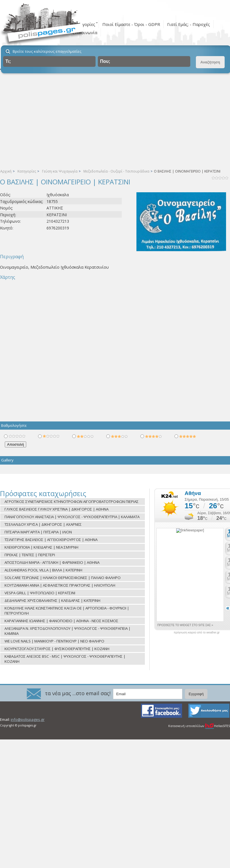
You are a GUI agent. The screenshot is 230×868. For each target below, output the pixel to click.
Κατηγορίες (27, 171)
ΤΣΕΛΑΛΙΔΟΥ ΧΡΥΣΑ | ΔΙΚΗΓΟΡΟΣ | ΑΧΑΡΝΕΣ (43, 524)
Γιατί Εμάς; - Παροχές (189, 24)
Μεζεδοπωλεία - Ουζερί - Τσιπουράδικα (116, 171)
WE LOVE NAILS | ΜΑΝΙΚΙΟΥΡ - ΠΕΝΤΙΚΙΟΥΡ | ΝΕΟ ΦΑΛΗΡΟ (54, 641)
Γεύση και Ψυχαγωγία (60, 171)
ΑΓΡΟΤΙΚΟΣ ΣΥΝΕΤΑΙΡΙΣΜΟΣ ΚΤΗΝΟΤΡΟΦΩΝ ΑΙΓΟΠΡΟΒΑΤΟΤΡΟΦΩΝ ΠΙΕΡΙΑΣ (72, 502)
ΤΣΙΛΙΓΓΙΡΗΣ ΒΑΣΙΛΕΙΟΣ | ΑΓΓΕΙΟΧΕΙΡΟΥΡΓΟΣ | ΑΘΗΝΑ (51, 540)
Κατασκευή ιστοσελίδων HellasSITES (199, 726)
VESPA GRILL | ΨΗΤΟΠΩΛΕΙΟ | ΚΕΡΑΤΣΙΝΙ (40, 593)
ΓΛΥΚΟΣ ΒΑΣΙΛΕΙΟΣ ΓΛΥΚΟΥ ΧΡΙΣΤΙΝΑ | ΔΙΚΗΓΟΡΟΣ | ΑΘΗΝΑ (57, 509)
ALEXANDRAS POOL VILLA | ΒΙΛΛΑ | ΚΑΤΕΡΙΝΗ (43, 570)
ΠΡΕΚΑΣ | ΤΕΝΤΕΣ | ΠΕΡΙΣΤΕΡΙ (30, 555)
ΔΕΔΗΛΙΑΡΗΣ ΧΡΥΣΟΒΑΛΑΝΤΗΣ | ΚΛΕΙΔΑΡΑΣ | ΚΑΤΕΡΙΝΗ (52, 600)
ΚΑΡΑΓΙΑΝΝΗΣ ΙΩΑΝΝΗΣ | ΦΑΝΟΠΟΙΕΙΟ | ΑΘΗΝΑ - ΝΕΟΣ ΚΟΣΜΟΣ (61, 621)
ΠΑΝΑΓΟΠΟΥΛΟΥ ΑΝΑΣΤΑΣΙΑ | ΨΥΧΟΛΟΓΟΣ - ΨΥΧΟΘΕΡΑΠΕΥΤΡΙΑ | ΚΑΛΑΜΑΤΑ (72, 517)
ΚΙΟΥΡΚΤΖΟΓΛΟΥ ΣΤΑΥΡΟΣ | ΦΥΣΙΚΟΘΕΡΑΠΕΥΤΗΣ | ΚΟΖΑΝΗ (57, 649)
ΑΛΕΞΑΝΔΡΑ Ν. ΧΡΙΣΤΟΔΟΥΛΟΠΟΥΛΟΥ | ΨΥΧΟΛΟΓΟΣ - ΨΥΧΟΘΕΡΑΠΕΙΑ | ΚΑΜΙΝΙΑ (68, 631)
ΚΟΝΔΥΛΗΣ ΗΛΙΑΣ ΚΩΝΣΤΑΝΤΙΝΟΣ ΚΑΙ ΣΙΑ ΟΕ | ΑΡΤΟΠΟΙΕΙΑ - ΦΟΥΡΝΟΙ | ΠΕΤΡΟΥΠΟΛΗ (67, 611)
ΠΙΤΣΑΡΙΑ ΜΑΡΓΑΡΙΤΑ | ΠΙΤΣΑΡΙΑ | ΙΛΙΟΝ (38, 532)
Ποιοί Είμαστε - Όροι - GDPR (131, 24)
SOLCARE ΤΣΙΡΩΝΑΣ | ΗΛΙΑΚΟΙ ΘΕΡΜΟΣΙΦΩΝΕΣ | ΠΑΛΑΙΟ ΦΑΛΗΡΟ (63, 578)
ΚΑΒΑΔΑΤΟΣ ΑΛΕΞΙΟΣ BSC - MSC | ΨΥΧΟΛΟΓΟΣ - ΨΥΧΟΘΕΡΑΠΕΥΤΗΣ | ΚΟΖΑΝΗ (65, 659)
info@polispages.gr (28, 719)
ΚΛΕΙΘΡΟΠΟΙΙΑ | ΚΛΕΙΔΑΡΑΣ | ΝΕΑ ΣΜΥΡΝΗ (41, 547)
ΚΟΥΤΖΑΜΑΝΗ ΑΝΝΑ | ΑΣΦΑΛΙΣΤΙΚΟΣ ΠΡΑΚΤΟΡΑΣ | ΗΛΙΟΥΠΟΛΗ (60, 585)
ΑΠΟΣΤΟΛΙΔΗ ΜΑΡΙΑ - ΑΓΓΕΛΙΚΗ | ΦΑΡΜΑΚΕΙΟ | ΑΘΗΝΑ (52, 562)
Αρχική (6, 171)
